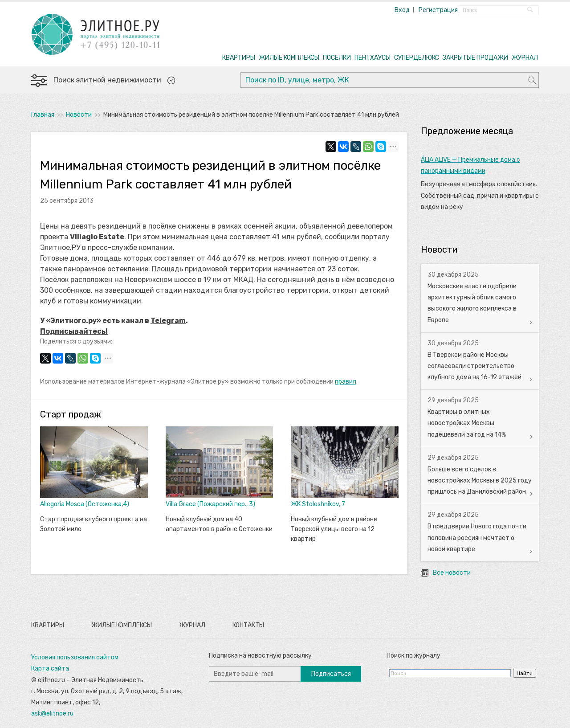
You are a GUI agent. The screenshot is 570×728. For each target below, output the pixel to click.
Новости (79, 115)
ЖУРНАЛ (525, 58)
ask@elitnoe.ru (52, 714)
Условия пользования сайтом (75, 657)
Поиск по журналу (413, 656)
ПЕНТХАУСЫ (373, 58)
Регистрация (438, 10)
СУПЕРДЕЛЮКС (417, 58)
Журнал (192, 625)
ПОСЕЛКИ (337, 58)
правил (346, 382)
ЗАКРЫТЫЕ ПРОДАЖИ (475, 58)
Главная (43, 115)
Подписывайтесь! (74, 331)
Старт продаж (71, 414)
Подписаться (331, 674)
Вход (402, 10)
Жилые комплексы (122, 625)
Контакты (248, 625)
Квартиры (48, 625)
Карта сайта (50, 669)
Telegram (168, 321)
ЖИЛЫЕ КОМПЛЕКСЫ (289, 58)
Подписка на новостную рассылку (260, 656)
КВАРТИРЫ (239, 58)
